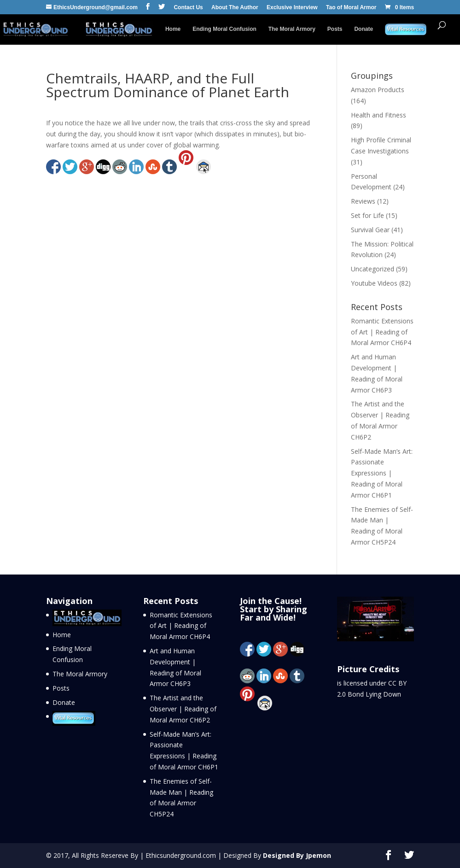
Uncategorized (373, 269)
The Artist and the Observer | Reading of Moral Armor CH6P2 (183, 709)
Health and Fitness (378, 115)
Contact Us (188, 8)
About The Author (235, 8)
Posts (335, 29)
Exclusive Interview (292, 8)
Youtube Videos (374, 283)
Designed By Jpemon (297, 855)
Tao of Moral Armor (351, 8)
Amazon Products (378, 90)
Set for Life (367, 215)
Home (173, 29)
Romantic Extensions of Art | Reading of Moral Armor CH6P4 (382, 332)
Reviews (363, 201)
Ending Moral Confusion (224, 29)
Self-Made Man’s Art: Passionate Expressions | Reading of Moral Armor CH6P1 (382, 473)
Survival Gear (370, 230)
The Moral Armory (292, 29)
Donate (364, 29)
